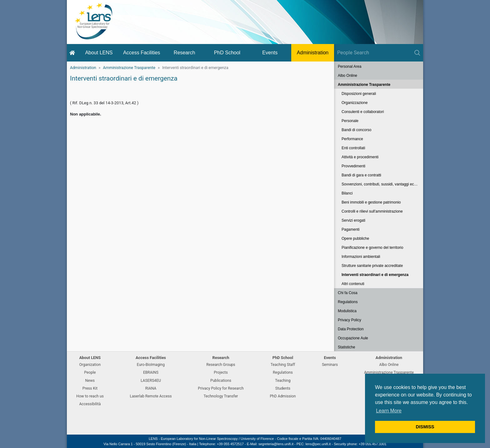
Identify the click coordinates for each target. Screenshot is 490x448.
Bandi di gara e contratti (361, 175)
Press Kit (90, 388)
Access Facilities (142, 53)
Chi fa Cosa (348, 293)
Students (283, 388)
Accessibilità (90, 404)
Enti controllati (353, 148)
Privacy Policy (350, 320)
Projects (221, 372)
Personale (350, 121)
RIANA (151, 388)
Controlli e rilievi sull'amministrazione (372, 211)
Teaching (283, 381)
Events (270, 53)
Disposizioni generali (359, 94)
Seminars (330, 365)
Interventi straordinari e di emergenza (375, 275)
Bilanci (347, 193)
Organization (90, 365)
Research (184, 53)
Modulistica (347, 311)
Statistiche (346, 347)
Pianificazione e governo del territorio (372, 248)
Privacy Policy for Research (221, 388)
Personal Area (350, 66)
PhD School (227, 53)
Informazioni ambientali (361, 257)
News (90, 381)
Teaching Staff (283, 365)
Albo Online (347, 76)
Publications (221, 381)
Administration (313, 53)
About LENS (99, 53)
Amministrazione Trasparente (129, 68)
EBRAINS (151, 372)
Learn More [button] (389, 411)
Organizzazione (355, 103)
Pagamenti (350, 229)
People (90, 372)
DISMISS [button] (425, 427)
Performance (352, 139)
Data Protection (351, 329)
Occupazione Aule (353, 338)
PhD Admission (283, 396)
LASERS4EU (151, 381)
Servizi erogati (353, 220)
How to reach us (90, 396)
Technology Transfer (221, 396)
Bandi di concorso (356, 130)
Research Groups (221, 365)
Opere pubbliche (355, 239)
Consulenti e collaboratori (363, 112)
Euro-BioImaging (151, 365)
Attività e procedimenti (360, 157)
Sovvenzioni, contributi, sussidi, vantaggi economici (382, 184)
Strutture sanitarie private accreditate (372, 266)
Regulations (348, 302)
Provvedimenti (353, 166)
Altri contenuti (353, 284)
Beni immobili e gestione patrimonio (371, 202)
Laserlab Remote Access (151, 396)
